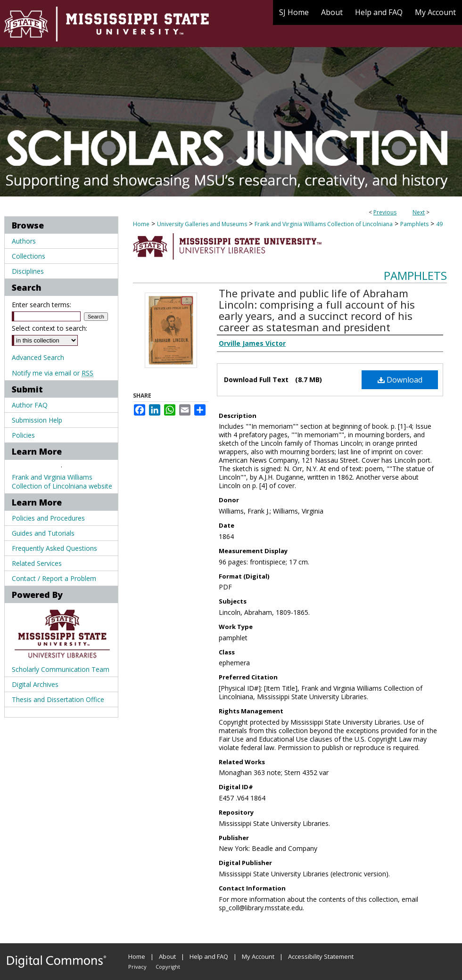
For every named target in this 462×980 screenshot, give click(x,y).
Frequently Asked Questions (54, 548)
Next (419, 212)
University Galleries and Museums (202, 224)
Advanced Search (38, 357)
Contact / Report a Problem (54, 578)
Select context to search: (49, 328)
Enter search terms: (41, 305)
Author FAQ (30, 405)
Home (141, 224)
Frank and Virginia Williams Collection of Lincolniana (324, 224)
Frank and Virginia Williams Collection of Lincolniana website (62, 482)
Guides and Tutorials (43, 533)
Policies (23, 435)
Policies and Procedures (48, 518)
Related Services (37, 563)
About (167, 956)
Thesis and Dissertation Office (58, 699)
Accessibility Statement (321, 956)
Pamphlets (414, 224)
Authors (24, 241)
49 (439, 224)
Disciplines (28, 271)
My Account (258, 956)
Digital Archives (35, 684)
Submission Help (37, 420)
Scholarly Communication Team (61, 669)
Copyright (168, 967)
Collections (29, 256)
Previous (385, 212)
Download (400, 380)
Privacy (137, 967)
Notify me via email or (53, 373)
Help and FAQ (209, 956)
